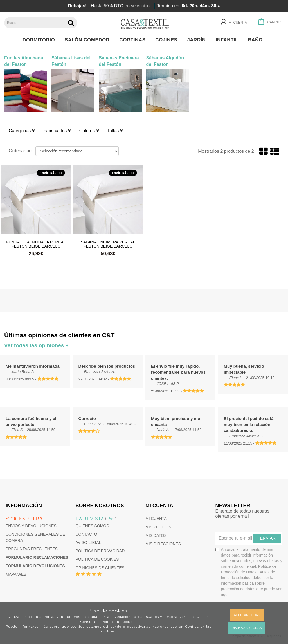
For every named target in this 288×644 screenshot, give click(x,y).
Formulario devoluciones (35, 566)
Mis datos (156, 535)
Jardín (198, 40)
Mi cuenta (156, 519)
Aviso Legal (88, 542)
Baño (257, 40)
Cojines (168, 40)
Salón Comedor (89, 40)
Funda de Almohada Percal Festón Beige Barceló (36, 244)
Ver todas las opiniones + (36, 345)
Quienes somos (92, 526)
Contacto (86, 534)
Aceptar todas (247, 615)
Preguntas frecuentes (32, 549)
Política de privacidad (100, 551)
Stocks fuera (24, 519)
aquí (225, 594)
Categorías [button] (22, 131)
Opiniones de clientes (100, 568)
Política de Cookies (119, 622)
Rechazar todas (247, 628)
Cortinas (134, 40)
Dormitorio (40, 40)
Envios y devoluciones (31, 526)
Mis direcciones (163, 544)
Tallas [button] (115, 131)
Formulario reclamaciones (37, 557)
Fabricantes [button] (57, 131)
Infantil (228, 40)
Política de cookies (97, 559)
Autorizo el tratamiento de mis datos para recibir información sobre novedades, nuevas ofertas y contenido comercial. (249, 572)
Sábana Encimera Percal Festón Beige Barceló (108, 244)
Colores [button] (89, 131)
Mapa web (16, 574)
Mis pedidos (158, 527)
